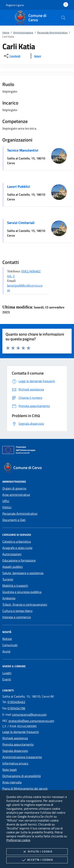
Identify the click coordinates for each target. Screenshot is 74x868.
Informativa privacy (15, 763)
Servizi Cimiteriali (21, 223)
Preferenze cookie (18, 840)
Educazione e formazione (19, 560)
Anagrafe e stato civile (17, 548)
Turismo (8, 579)
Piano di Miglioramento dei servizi (25, 788)
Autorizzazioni (12, 554)
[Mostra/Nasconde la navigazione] (8, 17)
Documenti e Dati (14, 520)
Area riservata (12, 782)
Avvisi (6, 651)
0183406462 (16, 702)
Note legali (10, 770)
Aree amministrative (16, 495)
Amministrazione (23, 32)
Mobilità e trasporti (15, 586)
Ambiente (9, 598)
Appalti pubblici (13, 567)
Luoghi (7, 673)
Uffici (6, 501)
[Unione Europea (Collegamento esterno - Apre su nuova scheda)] (37, 451)
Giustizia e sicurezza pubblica (22, 592)
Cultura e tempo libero (17, 611)
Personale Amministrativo (52, 32)
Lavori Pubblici (19, 186)
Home (6, 32)
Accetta (37, 860)
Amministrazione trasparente (22, 757)
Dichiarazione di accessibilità (22, 776)
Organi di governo (14, 488)
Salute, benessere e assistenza (23, 573)
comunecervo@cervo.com (29, 714)
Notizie (7, 639)
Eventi (7, 679)
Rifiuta (37, 852)
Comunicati (10, 645)
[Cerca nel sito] (63, 18)
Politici (7, 507)
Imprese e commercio (17, 617)
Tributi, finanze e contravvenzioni (25, 604)
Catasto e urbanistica (17, 541)
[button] (15, 5)
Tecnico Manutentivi (23, 150)
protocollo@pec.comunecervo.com (31, 721)
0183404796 (16, 708)
